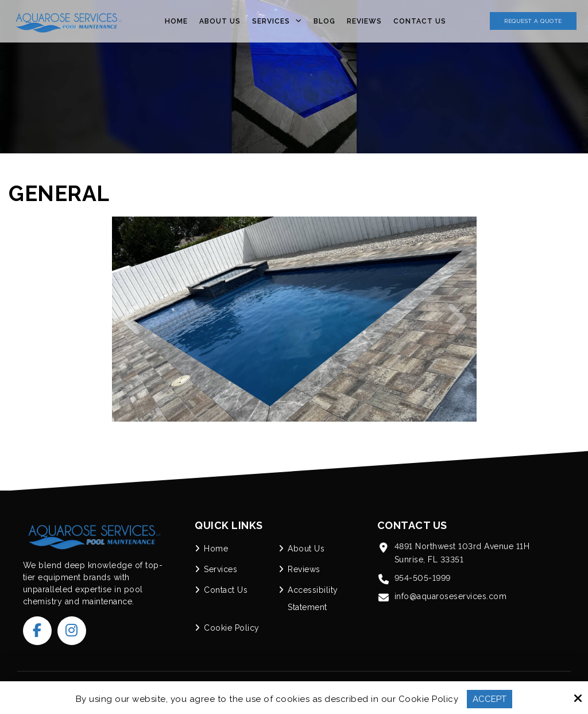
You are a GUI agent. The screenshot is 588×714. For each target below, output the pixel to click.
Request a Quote (533, 21)
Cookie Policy (429, 699)
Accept (490, 699)
